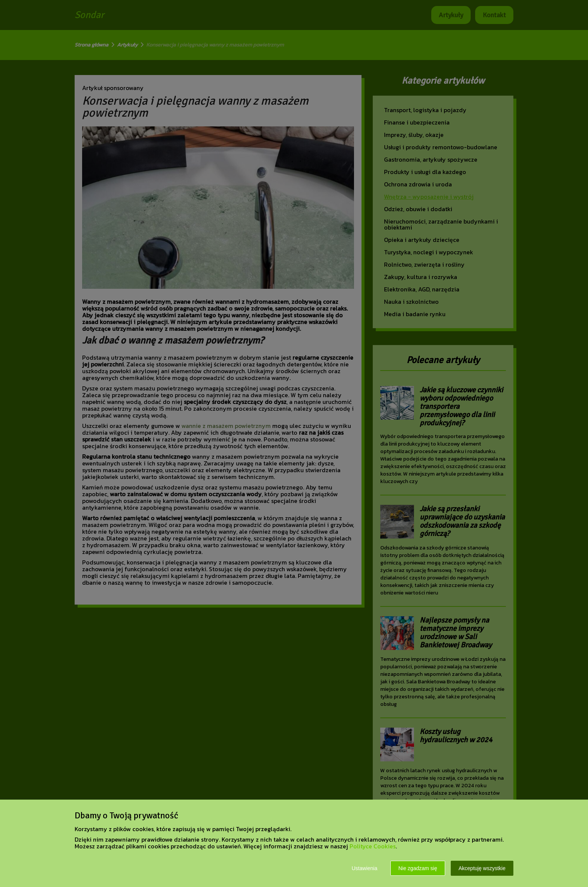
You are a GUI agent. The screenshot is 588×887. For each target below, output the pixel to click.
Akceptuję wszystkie (482, 868)
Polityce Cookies (373, 846)
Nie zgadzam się (418, 868)
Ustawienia (364, 868)
